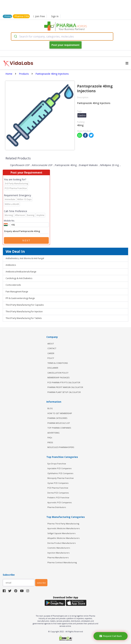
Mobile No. (9, 221)
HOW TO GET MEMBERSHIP (60, 413)
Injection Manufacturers (58, 553)
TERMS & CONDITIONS (58, 363)
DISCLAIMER (53, 368)
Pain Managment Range (17, 292)
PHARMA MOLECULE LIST (59, 423)
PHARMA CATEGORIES (57, 418)
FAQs (50, 437)
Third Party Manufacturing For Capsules (25, 305)
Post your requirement (65, 45)
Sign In (55, 16)
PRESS (50, 442)
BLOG (50, 408)
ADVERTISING (53, 433)
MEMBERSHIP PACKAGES (58, 377)
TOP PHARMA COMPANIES (59, 428)
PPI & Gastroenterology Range (20, 298)
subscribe (41, 583)
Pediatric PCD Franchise (58, 497)
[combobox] (62, 36)
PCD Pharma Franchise (58, 488)
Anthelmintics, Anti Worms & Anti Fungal (25, 258)
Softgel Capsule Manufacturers (61, 533)
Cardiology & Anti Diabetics (19, 278)
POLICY (51, 358)
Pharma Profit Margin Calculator (65, 387)
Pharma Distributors (57, 507)
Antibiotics (11, 265)
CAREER (51, 353)
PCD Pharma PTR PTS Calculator (64, 382)
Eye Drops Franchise (57, 464)
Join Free (39, 16)
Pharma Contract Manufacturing (62, 562)
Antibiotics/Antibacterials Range (21, 272)
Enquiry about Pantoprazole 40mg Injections (26, 231)
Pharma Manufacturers (58, 557)
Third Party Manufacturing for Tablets (24, 318)
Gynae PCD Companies (58, 483)
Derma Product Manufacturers (61, 543)
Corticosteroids (13, 285)
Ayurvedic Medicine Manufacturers (64, 528)
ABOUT (51, 344)
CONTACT (52, 348)
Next (26, 240)
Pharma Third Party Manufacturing (63, 524)
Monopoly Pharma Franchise (61, 478)
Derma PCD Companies (58, 493)
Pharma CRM (22, 16)
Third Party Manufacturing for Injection (24, 312)
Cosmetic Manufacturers (59, 548)
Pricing (8, 16)
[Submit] (15, 36)
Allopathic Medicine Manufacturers (63, 538)
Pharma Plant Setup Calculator (64, 392)
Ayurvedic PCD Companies (60, 502)
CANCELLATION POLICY (58, 373)
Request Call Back (111, 636)
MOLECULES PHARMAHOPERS (61, 447)
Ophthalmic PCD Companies (60, 473)
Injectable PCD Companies (59, 468)
